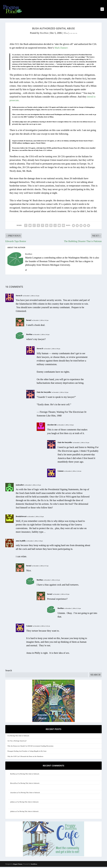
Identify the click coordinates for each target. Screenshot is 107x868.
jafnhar (12, 803)
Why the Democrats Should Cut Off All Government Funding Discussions (30, 747)
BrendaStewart (21, 518)
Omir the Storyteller (44, 393)
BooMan (44, 34)
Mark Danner (61, 49)
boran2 (29, 321)
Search (9, 672)
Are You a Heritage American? (17, 742)
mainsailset (20, 486)
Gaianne (61, 472)
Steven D (19, 297)
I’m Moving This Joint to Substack (18, 737)
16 (66, 34)
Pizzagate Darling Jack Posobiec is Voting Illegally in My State (27, 752)
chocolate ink (52, 426)
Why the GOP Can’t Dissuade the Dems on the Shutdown (25, 758)
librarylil (13, 785)
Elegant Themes (18, 865)
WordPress (34, 865)
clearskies (13, 794)
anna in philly (21, 542)
